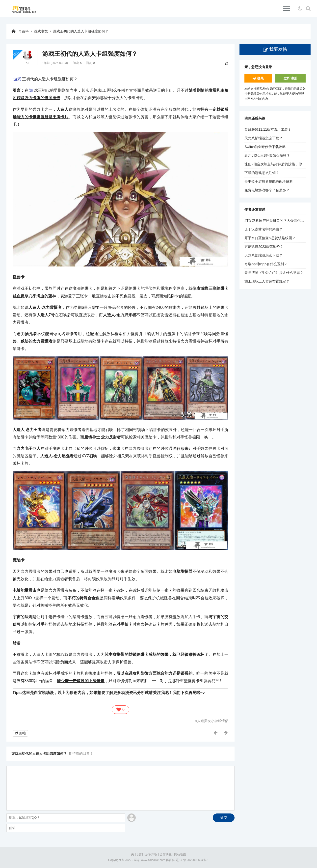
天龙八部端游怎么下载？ (264, 138)
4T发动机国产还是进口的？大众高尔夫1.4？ (278, 221)
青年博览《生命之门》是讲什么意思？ (274, 273)
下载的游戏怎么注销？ (262, 173)
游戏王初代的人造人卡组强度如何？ (81, 31)
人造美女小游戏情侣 (213, 721)
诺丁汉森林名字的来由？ (264, 229)
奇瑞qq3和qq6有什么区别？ (266, 264)
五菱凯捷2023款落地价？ (264, 247)
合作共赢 (166, 854)
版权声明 (151, 854)
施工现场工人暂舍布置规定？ (267, 281)
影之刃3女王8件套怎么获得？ (267, 155)
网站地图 (180, 854)
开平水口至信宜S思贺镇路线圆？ (270, 238)
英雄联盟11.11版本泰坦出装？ (268, 129)
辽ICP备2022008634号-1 (192, 860)
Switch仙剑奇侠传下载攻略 (265, 147)
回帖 (22, 733)
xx (27, 62)
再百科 (24, 31)
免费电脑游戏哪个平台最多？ (267, 190)
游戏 (17, 79)
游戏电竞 (41, 31)
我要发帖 (278, 49)
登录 (261, 78)
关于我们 (137, 854)
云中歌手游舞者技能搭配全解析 (269, 181)
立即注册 (291, 78)
